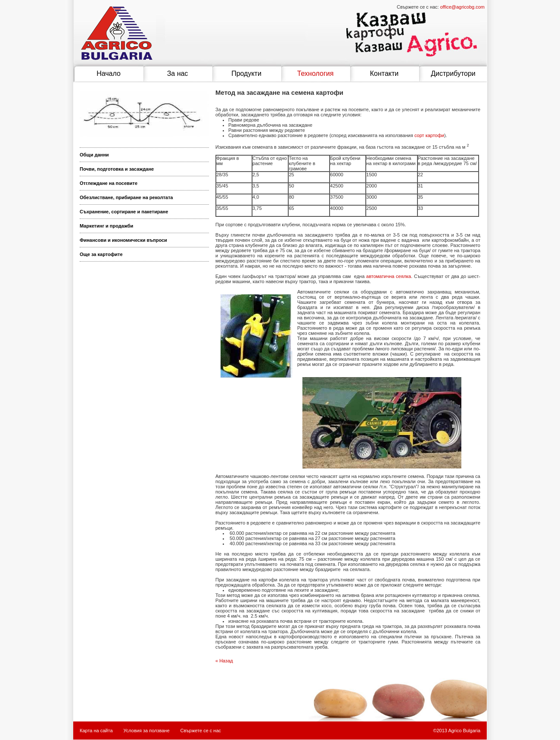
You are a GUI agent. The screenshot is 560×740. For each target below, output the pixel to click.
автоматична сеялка (389, 276)
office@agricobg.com (462, 7)
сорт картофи (429, 135)
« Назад (224, 661)
